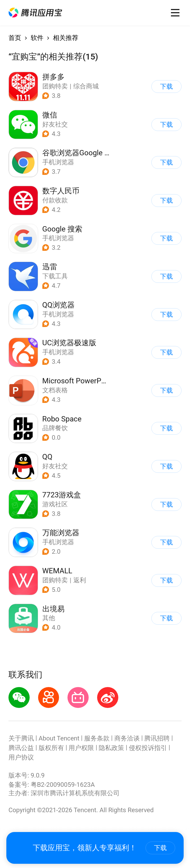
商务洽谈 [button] (127, 738)
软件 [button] (37, 38)
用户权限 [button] (81, 748)
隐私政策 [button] (111, 748)
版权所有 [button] (51, 748)
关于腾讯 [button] (21, 738)
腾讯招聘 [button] (157, 738)
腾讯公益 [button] (21, 748)
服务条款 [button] (97, 738)
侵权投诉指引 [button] (148, 748)
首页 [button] (15, 38)
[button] (35, 13)
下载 (160, 848)
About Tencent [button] (59, 738)
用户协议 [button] (21, 757)
